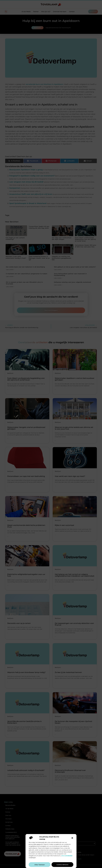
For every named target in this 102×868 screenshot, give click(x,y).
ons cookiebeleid (67, 856)
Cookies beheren (62, 865)
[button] (72, 838)
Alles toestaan (40, 865)
